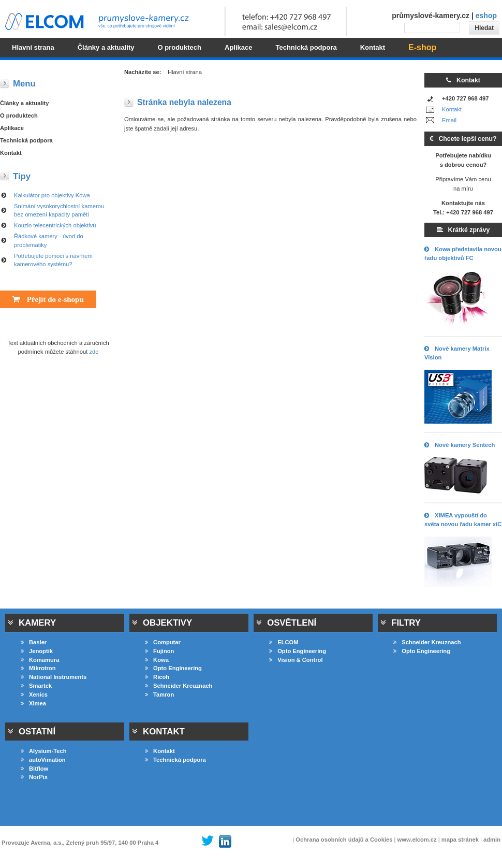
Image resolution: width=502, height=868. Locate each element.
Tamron (159, 695)
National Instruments (54, 677)
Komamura (40, 660)
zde (94, 352)
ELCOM (284, 642)
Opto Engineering (173, 668)
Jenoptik (37, 651)
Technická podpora (26, 140)
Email (449, 120)
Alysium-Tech (44, 751)
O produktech (19, 115)
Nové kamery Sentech (460, 445)
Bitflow (34, 769)
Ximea (33, 703)
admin (492, 840)
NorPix (34, 777)
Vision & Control (296, 660)
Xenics (34, 695)
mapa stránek (460, 840)
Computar (163, 642)
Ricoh (157, 677)
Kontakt (452, 109)
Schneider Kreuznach (179, 686)
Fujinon (159, 651)
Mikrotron (38, 668)
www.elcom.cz (417, 840)
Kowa (157, 660)
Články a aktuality (25, 103)
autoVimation (43, 760)
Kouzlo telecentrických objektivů (55, 225)
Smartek (36, 686)
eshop (486, 16)
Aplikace (12, 128)
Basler (34, 642)
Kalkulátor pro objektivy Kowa (52, 195)
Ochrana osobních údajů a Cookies (344, 840)
